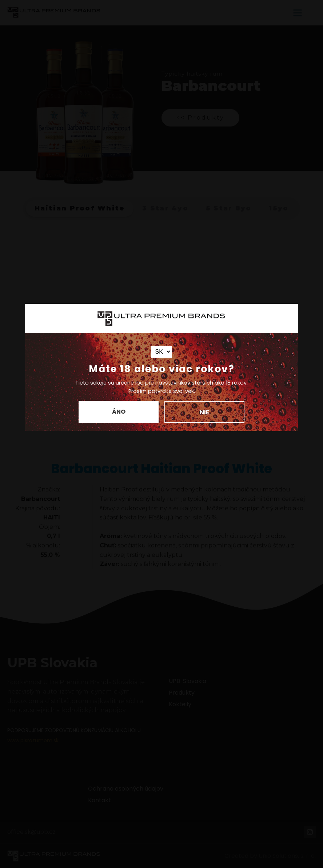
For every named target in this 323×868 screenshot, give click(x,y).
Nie (204, 412)
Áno (119, 412)
